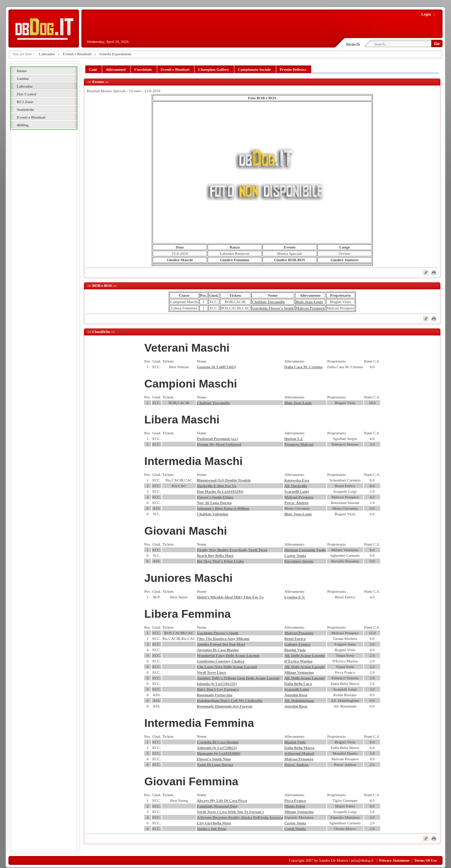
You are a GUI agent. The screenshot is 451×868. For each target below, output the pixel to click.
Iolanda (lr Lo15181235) (217, 684)
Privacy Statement (394, 860)
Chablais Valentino (213, 514)
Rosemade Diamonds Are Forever (225, 706)
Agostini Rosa (296, 695)
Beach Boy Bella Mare (215, 555)
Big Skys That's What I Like (220, 561)
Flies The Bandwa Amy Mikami (223, 639)
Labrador (47, 54)
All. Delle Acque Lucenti (304, 655)
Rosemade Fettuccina (215, 695)
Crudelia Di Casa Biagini (218, 742)
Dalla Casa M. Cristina (303, 367)
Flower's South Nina (214, 759)
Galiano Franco (297, 644)
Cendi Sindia (295, 829)
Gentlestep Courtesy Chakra (221, 661)
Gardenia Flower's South (273, 308)
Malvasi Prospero (310, 308)
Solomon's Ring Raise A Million (223, 508)
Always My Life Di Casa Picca (222, 800)
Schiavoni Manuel (299, 753)
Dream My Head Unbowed (219, 444)
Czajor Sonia (295, 555)
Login (426, 14)
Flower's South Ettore (215, 497)
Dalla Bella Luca (298, 684)
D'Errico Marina (298, 661)
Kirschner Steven (299, 561)
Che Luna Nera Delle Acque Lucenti (227, 667)
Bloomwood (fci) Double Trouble (224, 480)
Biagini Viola (295, 650)
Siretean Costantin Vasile (305, 550)
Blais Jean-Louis (309, 302)
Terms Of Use (426, 860)
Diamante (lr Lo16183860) (219, 753)
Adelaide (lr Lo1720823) (217, 748)
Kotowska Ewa (297, 480)
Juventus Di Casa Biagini (218, 650)
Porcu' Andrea (296, 503)
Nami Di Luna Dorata (215, 765)
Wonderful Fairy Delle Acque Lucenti (228, 655)
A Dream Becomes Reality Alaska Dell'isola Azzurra (240, 817)
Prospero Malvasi (299, 444)
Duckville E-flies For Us (217, 486)
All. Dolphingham (299, 700)
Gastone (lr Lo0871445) (216, 367)
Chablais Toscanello (268, 302)
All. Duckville (296, 486)
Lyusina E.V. (295, 597)
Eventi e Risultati (77, 54)
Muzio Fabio (295, 806)
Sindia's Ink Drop (212, 829)
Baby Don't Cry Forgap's (218, 689)
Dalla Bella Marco (299, 748)
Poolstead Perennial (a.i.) (218, 439)
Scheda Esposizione (115, 54)
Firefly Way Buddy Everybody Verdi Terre (232, 550)
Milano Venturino (299, 672)
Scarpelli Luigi (296, 491)
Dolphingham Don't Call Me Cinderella (230, 700)
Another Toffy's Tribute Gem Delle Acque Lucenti (238, 678)
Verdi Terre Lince (212, 672)
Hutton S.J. (294, 439)
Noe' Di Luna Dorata (214, 503)
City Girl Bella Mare (214, 823)
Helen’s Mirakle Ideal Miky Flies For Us (230, 597)
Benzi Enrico (295, 639)
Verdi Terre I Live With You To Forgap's (230, 812)
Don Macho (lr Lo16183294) (220, 491)
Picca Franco (295, 800)
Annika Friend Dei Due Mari (221, 644)
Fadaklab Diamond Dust (217, 806)
